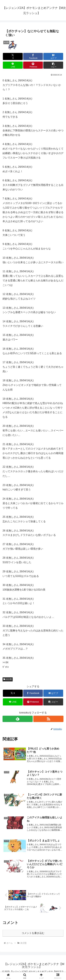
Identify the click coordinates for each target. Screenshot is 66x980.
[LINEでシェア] (13, 65)
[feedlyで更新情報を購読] (18, 719)
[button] (53, 65)
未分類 (8, 679)
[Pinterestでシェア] (33, 65)
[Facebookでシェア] (33, 56)
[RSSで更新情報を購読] (48, 719)
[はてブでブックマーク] (53, 56)
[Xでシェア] (13, 56)
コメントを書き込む (33, 933)
